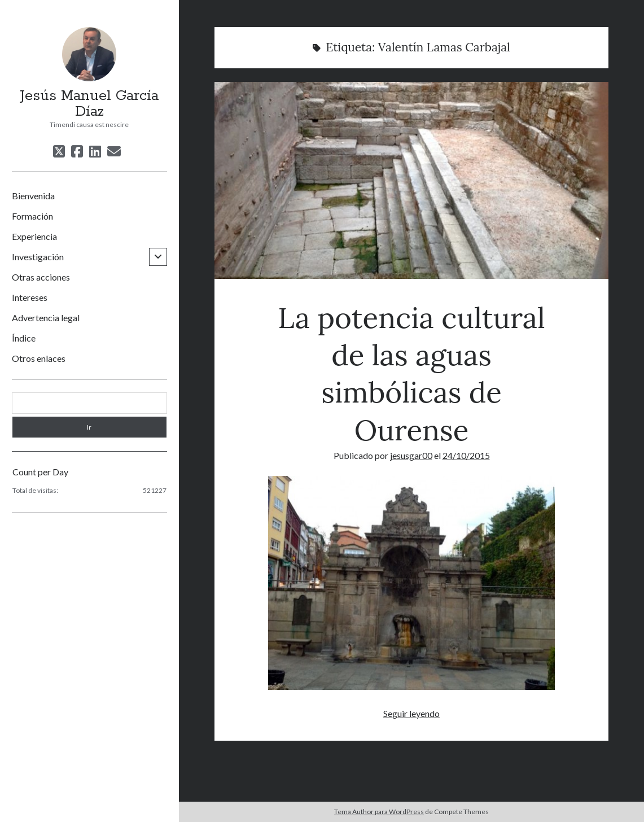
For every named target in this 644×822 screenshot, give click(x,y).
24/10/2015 (466, 455)
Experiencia (34, 236)
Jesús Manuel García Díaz (89, 104)
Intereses (30, 297)
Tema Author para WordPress (379, 812)
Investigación (38, 257)
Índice (24, 338)
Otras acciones (41, 277)
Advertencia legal (46, 318)
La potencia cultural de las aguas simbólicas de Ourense (411, 180)
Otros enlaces (39, 358)
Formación (32, 216)
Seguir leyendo (411, 713)
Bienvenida (33, 196)
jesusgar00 (411, 455)
